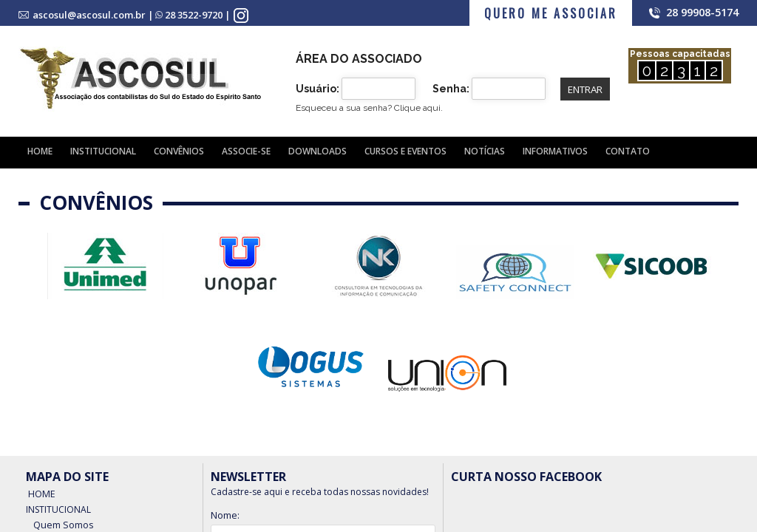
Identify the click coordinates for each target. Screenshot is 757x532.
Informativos (555, 151)
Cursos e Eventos (405, 151)
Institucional (103, 151)
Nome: (225, 515)
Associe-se (246, 151)
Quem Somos (62, 521)
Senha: (451, 89)
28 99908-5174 (702, 12)
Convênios (179, 151)
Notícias (485, 151)
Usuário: (318, 89)
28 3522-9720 (194, 15)
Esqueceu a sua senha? (369, 108)
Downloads (318, 151)
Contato (628, 151)
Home (40, 151)
